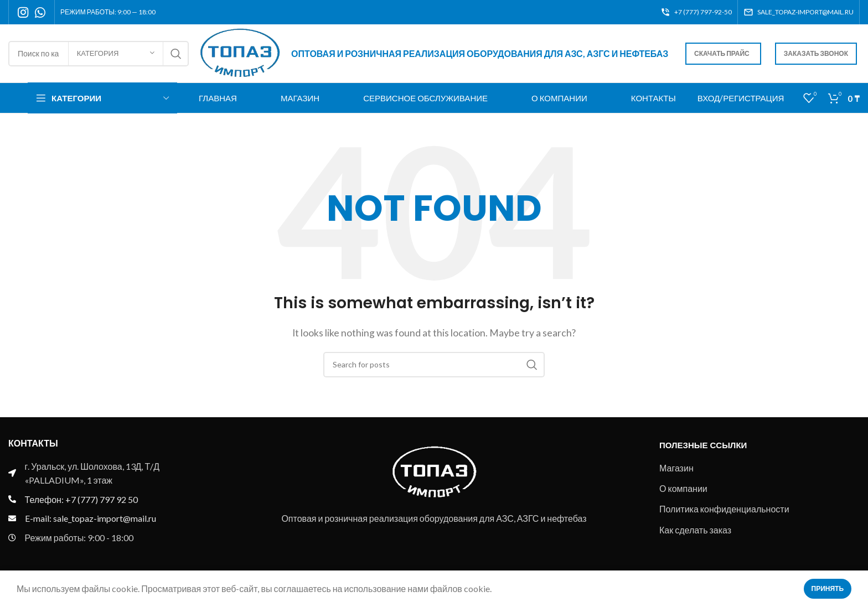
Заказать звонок (816, 53)
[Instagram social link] (23, 12)
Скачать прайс (722, 53)
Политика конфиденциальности (724, 509)
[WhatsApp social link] (40, 12)
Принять (828, 588)
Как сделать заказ (695, 530)
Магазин (676, 468)
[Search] (434, 365)
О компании (683, 488)
